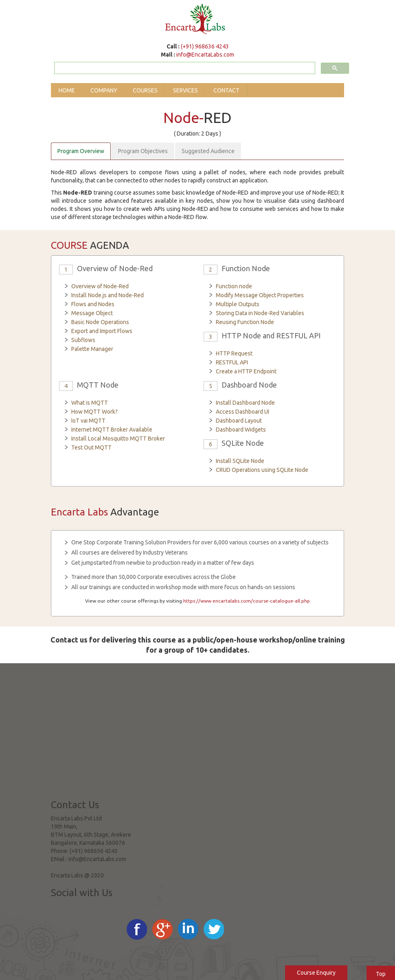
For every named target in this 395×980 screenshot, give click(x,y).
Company (104, 90)
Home (67, 90)
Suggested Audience (208, 151)
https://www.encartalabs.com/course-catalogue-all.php (247, 601)
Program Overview (81, 151)
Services (185, 90)
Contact (226, 90)
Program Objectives (143, 151)
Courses (145, 90)
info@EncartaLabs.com (205, 55)
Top (381, 974)
